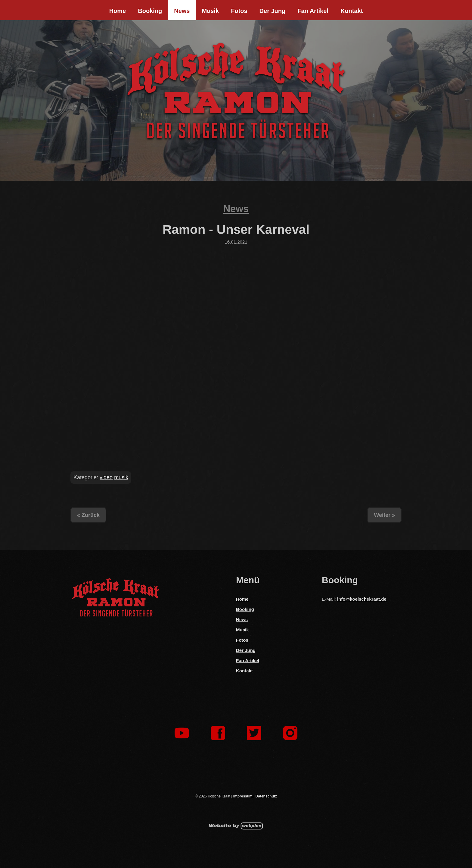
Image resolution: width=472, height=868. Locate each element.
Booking (150, 11)
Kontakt (352, 11)
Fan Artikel (313, 11)
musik (121, 477)
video (106, 477)
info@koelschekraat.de (362, 599)
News (182, 11)
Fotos (239, 11)
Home (118, 11)
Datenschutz (266, 796)
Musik (210, 11)
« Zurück (88, 515)
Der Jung (273, 11)
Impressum (243, 796)
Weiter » (384, 515)
